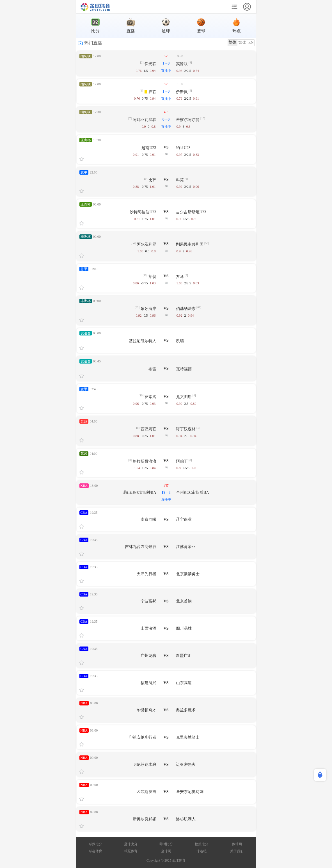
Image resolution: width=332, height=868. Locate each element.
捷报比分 (202, 844)
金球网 (166, 851)
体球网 (237, 844)
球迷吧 (202, 851)
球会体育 (95, 851)
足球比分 (131, 844)
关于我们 (237, 851)
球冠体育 (131, 851)
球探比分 (95, 844)
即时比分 (166, 844)
